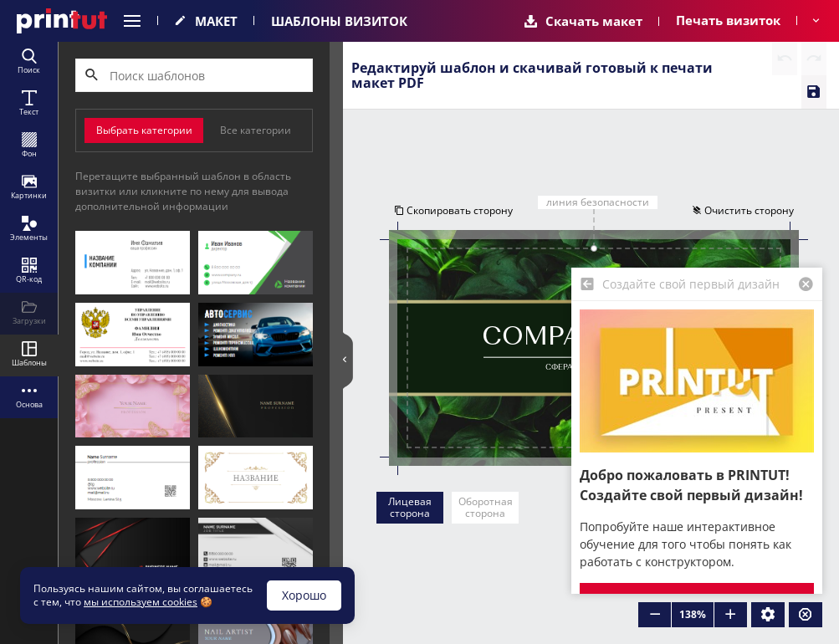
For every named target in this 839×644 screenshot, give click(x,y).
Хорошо (304, 595)
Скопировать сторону (452, 211)
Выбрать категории (144, 130)
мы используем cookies (141, 602)
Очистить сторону (744, 211)
